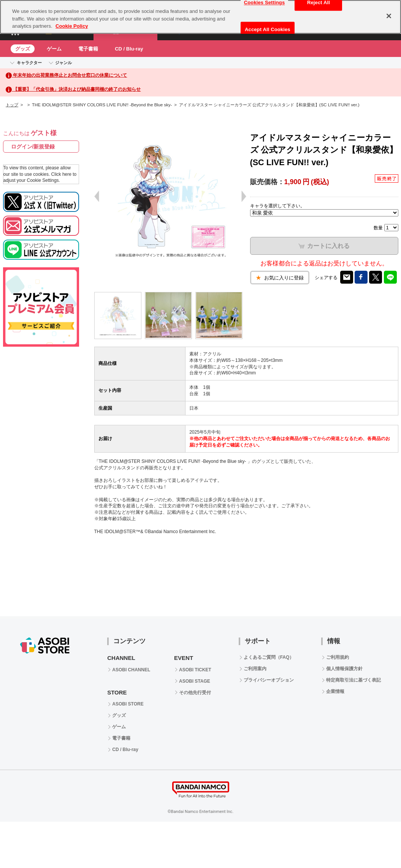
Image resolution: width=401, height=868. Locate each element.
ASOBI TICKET (195, 670)
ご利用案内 (255, 669)
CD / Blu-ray (129, 49)
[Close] (389, 16)
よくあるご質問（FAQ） (269, 657)
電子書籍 (88, 49)
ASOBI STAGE (195, 681)
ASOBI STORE (128, 704)
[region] (200, 17)
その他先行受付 (195, 693)
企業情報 (335, 691)
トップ (12, 105)
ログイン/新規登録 (33, 147)
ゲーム (54, 49)
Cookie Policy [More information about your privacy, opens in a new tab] (72, 26)
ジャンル (63, 63)
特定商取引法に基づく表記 (353, 680)
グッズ (23, 49)
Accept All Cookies (268, 29)
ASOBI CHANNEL (131, 670)
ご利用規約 (338, 657)
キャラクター (29, 63)
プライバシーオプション (269, 680)
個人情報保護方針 (344, 669)
